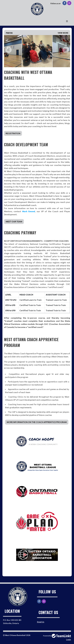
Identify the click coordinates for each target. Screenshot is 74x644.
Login (69, 639)
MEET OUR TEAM (14, 221)
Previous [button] (8, 50)
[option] (37, 51)
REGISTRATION (13, 133)
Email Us (41, 622)
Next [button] (66, 50)
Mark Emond (29, 211)
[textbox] (37, 103)
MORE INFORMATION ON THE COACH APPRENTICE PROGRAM (37, 422)
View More (63, 33)
